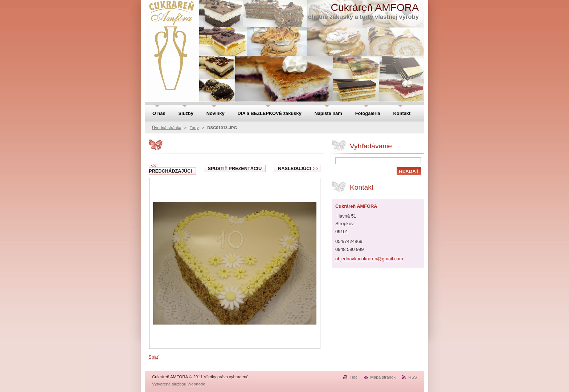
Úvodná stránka (167, 128)
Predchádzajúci (170, 168)
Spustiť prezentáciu (235, 168)
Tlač (353, 377)
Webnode (197, 384)
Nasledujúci (298, 168)
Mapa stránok (383, 377)
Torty (194, 128)
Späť (153, 357)
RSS (413, 377)
